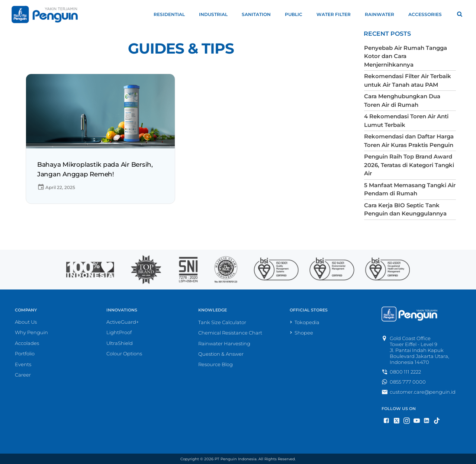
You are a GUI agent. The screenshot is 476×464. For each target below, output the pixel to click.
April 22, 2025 (56, 187)
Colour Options (124, 353)
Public (297, 14)
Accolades (27, 343)
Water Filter (337, 14)
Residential (173, 14)
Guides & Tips (181, 49)
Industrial (217, 14)
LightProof (119, 332)
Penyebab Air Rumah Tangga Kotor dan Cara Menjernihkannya (406, 56)
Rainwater (383, 14)
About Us (26, 321)
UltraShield (120, 343)
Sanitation (260, 14)
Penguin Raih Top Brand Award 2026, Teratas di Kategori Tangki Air (409, 165)
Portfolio (25, 353)
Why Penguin (31, 332)
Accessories (428, 14)
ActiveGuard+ (123, 321)
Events (23, 364)
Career (23, 375)
